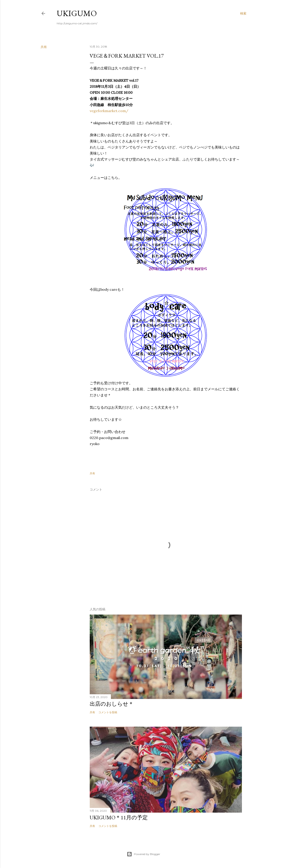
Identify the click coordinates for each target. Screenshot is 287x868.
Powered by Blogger (143, 854)
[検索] (243, 13)
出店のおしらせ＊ (112, 704)
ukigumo (77, 13)
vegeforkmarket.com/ (109, 111)
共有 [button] (44, 47)
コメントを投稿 (108, 712)
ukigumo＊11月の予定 (119, 817)
